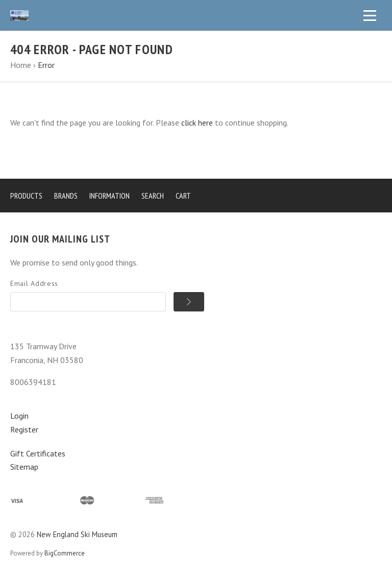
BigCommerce (65, 553)
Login (19, 416)
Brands (66, 196)
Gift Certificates (38, 453)
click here (197, 123)
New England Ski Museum (77, 534)
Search (153, 196)
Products (26, 196)
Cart (183, 196)
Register (24, 429)
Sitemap (24, 467)
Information (109, 196)
